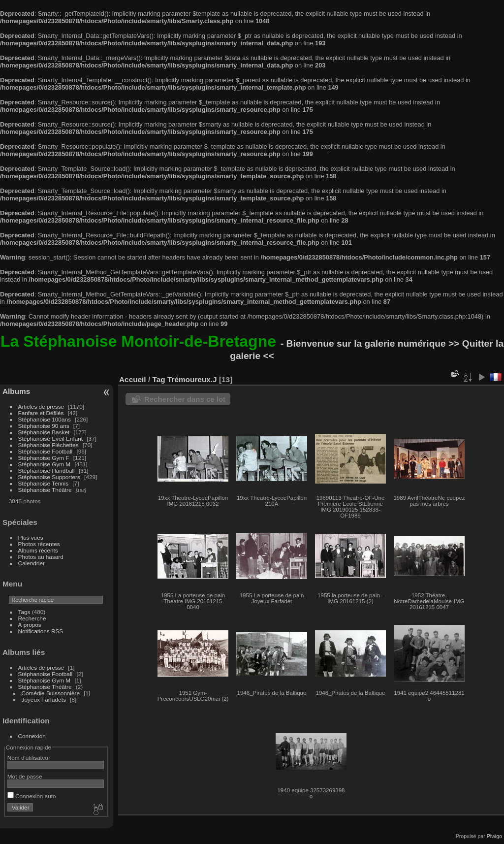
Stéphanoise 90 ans (44, 426)
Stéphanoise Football (46, 451)
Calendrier (31, 563)
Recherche (32, 618)
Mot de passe (25, 776)
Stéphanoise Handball (47, 471)
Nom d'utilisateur (29, 758)
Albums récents (38, 550)
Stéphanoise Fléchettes (48, 445)
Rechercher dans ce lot (185, 399)
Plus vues (31, 537)
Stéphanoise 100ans (45, 419)
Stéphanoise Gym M (45, 464)
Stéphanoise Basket (44, 432)
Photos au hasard (41, 557)
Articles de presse (41, 406)
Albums (16, 391)
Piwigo (494, 836)
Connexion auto (32, 796)
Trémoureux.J (192, 379)
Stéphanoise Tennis (43, 483)
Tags (24, 612)
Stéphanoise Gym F (44, 458)
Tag (158, 379)
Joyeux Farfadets (44, 699)
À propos (30, 625)
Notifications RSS (41, 631)
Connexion (32, 736)
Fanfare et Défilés (41, 413)
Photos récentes (39, 544)
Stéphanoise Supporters (49, 477)
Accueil (133, 379)
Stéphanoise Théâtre (45, 490)
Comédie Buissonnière (51, 693)
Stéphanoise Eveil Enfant (50, 438)
